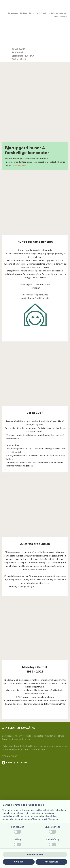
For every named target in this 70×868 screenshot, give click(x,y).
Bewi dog (24, 13)
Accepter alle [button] (51, 862)
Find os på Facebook (17, 762)
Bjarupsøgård (13, 13)
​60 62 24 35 (18, 49)
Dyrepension (34, 13)
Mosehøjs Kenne (61, 16)
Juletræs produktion (59, 13)
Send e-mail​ (17, 52)
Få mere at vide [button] (35, 855)
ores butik (45, 13)
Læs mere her (20, 165)
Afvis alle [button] (19, 862)
